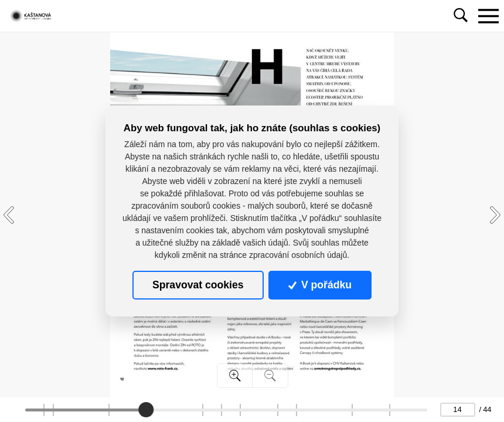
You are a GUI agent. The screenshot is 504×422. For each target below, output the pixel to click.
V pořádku (320, 285)
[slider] (145, 410)
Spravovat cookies (198, 285)
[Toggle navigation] (488, 16)
